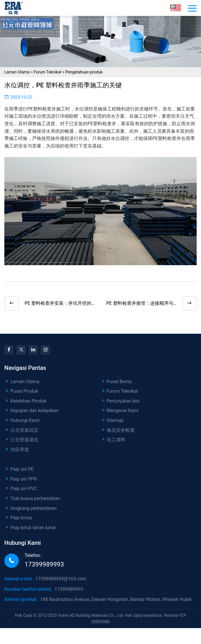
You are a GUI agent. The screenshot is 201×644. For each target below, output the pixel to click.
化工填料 (113, 440)
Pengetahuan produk (84, 72)
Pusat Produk (21, 391)
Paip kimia (18, 518)
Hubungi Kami (22, 420)
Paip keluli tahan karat (30, 528)
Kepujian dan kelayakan (32, 410)
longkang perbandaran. (31, 508)
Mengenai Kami (120, 410)
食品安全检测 (118, 430)
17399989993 (44, 564)
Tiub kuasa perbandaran (32, 498)
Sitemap (112, 420)
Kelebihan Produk (25, 401)
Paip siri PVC (21, 489)
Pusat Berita (116, 382)
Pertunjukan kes (120, 401)
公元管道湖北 (21, 440)
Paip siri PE (19, 469)
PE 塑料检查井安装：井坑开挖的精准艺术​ (58, 304)
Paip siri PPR (21, 479)
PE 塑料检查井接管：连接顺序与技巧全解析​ (140, 304)
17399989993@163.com (61, 579)
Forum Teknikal (48, 72)
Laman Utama (17, 72)
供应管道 (17, 450)
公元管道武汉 (21, 430)
